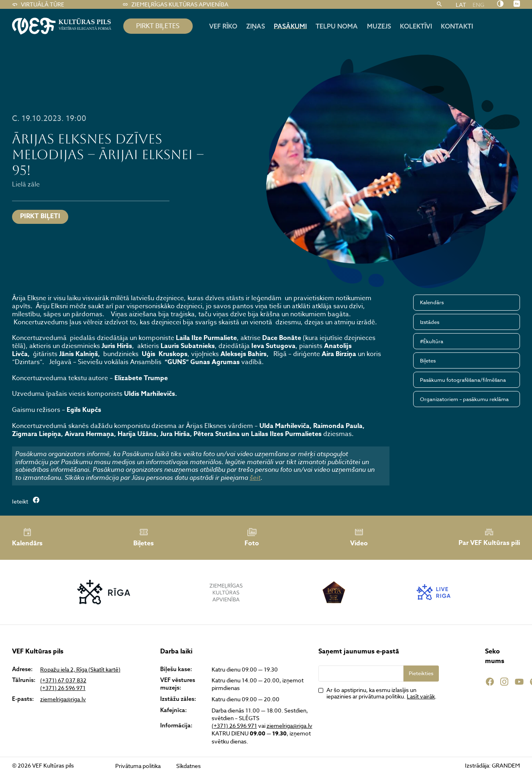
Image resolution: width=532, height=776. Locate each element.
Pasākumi (290, 26)
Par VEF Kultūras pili (489, 537)
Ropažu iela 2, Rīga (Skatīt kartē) (80, 669)
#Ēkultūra (432, 341)
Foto (252, 538)
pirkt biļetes (158, 26)
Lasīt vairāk (421, 696)
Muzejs (379, 26)
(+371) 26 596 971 (63, 688)
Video (359, 538)
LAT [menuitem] (461, 4)
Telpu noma (337, 26)
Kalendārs (432, 302)
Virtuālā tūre (38, 4)
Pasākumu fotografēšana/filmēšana (463, 380)
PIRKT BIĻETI (40, 216)
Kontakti (457, 26)
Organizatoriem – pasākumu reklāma (464, 399)
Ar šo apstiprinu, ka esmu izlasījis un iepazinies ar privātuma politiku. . (381, 693)
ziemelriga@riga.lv (63, 699)
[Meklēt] (439, 4)
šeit (255, 477)
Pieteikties (421, 673)
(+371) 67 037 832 (63, 680)
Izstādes (430, 322)
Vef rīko (223, 26)
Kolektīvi (416, 26)
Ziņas (256, 26)
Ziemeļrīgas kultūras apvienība (175, 4)
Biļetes (428, 360)
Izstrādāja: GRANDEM (492, 765)
